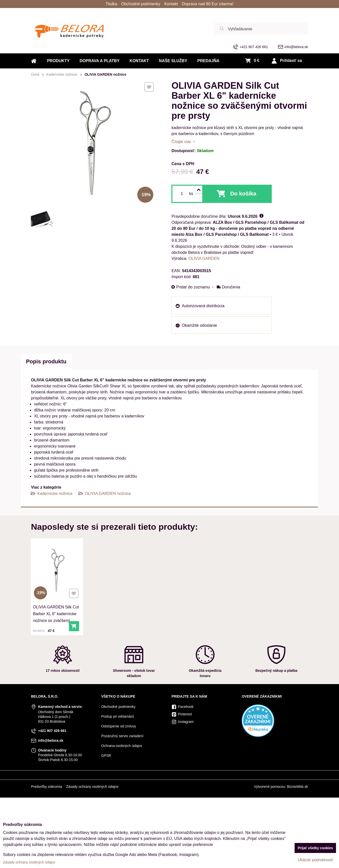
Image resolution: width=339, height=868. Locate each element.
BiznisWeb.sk (298, 787)
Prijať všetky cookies (315, 848)
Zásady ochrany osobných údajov (92, 787)
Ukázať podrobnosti (315, 860)
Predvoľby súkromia (46, 787)
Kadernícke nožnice (55, 494)
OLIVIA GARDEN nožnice (108, 494)
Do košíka (243, 194)
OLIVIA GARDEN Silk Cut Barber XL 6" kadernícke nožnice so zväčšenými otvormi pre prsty (56, 616)
